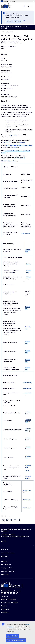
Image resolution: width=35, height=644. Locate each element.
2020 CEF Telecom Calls (9, 161)
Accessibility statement (8, 553)
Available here (25, 234)
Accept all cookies (12, 636)
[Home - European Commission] (6, 6)
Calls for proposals (8, 32)
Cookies (4, 606)
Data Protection (6, 565)
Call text (28, 264)
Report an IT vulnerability (9, 599)
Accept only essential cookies (16, 640)
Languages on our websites (9, 603)
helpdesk (22, 142)
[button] (3, 520)
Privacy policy (5, 609)
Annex (27, 470)
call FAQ (6, 142)
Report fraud (5, 574)
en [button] (24, 6)
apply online (13, 135)
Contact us (5, 556)
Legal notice (5, 612)
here (16, 147)
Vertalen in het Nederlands (12, 20)
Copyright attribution (7, 568)
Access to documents (8, 571)
